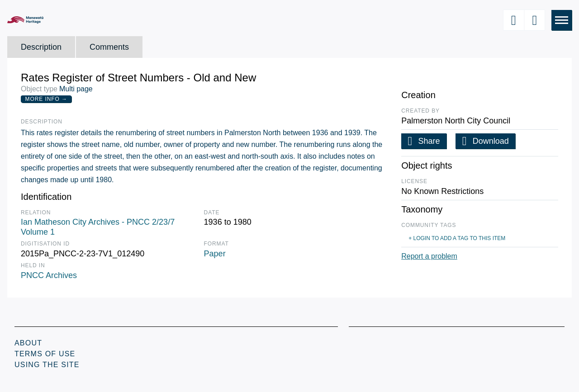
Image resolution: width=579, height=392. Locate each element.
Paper (215, 254)
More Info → (46, 99)
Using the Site (47, 365)
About (28, 343)
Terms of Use (45, 354)
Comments (109, 47)
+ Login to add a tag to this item (457, 238)
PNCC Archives (49, 275)
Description (41, 47)
